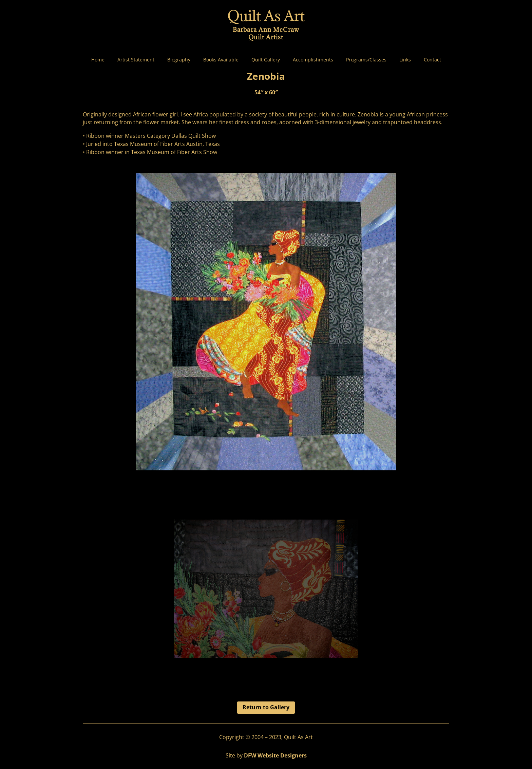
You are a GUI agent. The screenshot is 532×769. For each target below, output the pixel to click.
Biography (179, 60)
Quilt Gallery (266, 60)
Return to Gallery (266, 707)
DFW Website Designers (275, 755)
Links (405, 60)
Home (98, 60)
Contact (432, 60)
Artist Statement (136, 60)
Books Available (221, 60)
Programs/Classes (366, 60)
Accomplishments (313, 60)
